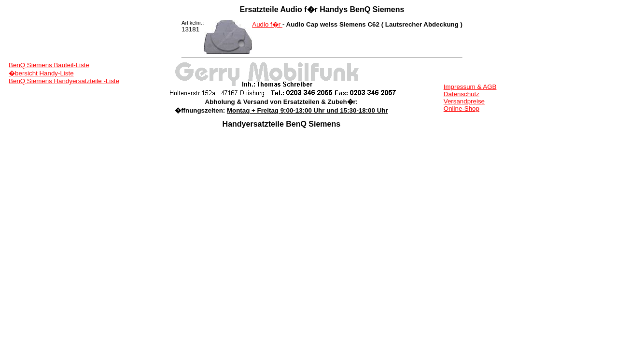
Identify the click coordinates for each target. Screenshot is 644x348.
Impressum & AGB (470, 87)
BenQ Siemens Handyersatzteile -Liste (64, 81)
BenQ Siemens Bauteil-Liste (49, 65)
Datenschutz (462, 94)
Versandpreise (464, 101)
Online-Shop (462, 109)
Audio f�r (267, 24)
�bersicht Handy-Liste (41, 73)
